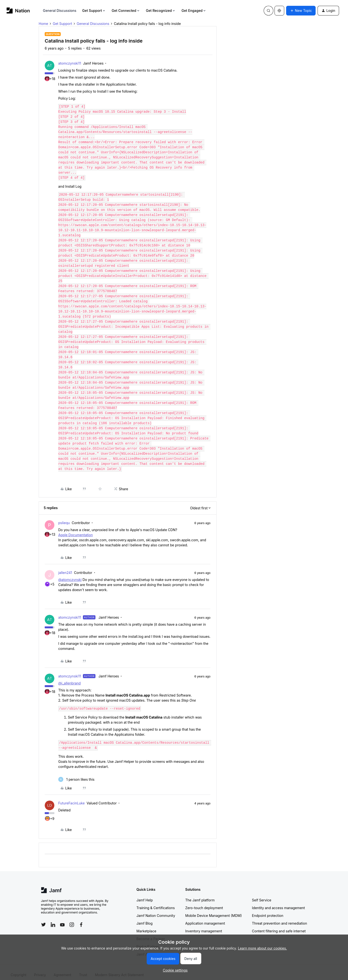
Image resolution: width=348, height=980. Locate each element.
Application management (205, 918)
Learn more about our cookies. (263, 948)
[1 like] (76, 774)
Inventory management (204, 926)
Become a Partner (151, 934)
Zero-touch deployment (204, 903)
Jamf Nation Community (156, 910)
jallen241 (65, 568)
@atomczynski (70, 575)
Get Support (94, 11)
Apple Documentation (76, 530)
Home (43, 24)
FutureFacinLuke (71, 798)
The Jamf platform (200, 895)
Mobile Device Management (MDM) (214, 910)
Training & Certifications (156, 903)
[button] (301, 11)
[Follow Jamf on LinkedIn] (53, 920)
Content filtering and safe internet (279, 926)
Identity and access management (279, 903)
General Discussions (60, 11)
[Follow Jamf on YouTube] (62, 920)
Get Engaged (194, 11)
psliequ (64, 518)
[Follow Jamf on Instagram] (72, 920)
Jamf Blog (145, 918)
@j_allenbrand (69, 678)
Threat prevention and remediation (280, 918)
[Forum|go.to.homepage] (18, 11)
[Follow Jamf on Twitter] (43, 920)
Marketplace (146, 926)
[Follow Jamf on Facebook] (81, 920)
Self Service (262, 895)
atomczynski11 (70, 63)
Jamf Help (145, 895)
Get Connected (126, 11)
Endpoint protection (268, 910)
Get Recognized (161, 11)
